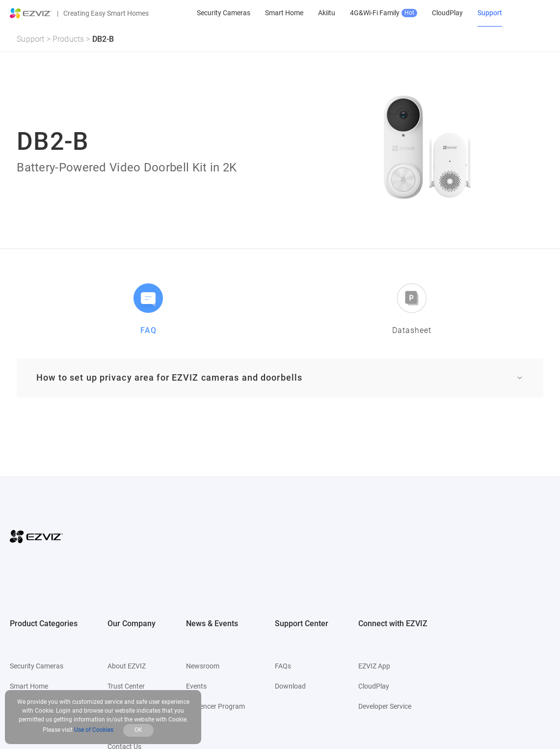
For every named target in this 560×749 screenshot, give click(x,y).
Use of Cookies (94, 730)
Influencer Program (215, 706)
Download (290, 686)
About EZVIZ (127, 666)
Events (196, 686)
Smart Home (29, 686)
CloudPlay (374, 686)
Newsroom (203, 666)
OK (138, 730)
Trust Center (126, 686)
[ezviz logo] (31, 13)
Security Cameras (37, 666)
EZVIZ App (374, 666)
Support (30, 39)
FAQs (283, 666)
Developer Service (385, 706)
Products (68, 39)
